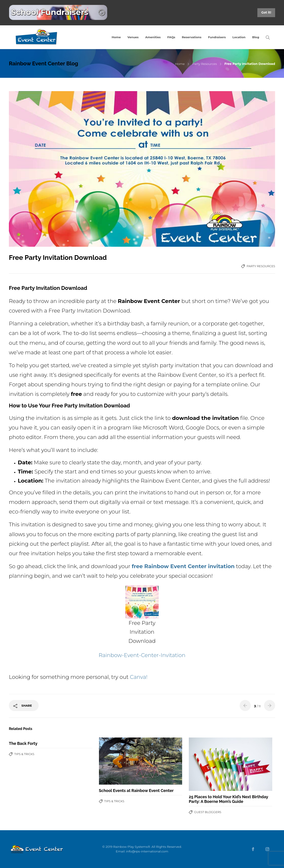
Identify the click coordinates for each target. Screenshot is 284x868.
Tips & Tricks (24, 754)
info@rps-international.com (147, 851)
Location (239, 37)
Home (116, 37)
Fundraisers (217, 37)
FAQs (171, 37)
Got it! (266, 12)
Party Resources (204, 64)
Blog (256, 37)
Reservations (192, 37)
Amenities (153, 37)
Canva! (139, 677)
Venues (133, 37)
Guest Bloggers (208, 812)
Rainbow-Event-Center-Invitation (142, 655)
